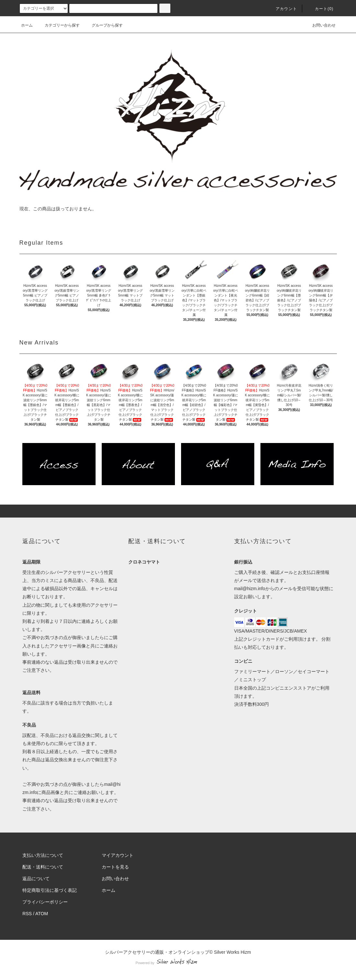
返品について (36, 879)
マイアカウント (118, 855)
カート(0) (320, 9)
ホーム (27, 25)
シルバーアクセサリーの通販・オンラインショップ (157, 952)
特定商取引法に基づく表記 (50, 890)
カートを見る (115, 867)
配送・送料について (43, 867)
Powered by (178, 963)
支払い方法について (43, 855)
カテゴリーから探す (58, 25)
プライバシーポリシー (45, 902)
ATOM (42, 914)
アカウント (282, 9)
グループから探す (103, 25)
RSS (27, 914)
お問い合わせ (320, 25)
